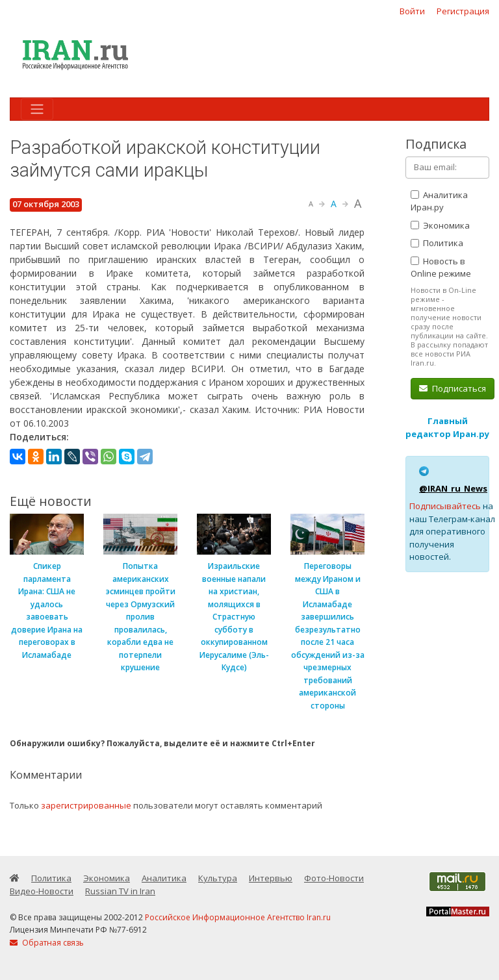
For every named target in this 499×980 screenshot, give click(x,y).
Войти (412, 11)
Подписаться (453, 388)
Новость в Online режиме (441, 268)
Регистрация (463, 11)
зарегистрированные (86, 805)
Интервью (271, 878)
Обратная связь (47, 943)
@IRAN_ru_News (453, 488)
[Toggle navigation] (37, 109)
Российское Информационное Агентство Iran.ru (238, 917)
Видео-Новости (42, 891)
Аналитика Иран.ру (439, 201)
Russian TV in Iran (120, 891)
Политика (437, 243)
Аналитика (164, 878)
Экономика (440, 225)
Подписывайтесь (445, 506)
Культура (218, 878)
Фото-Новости (334, 878)
